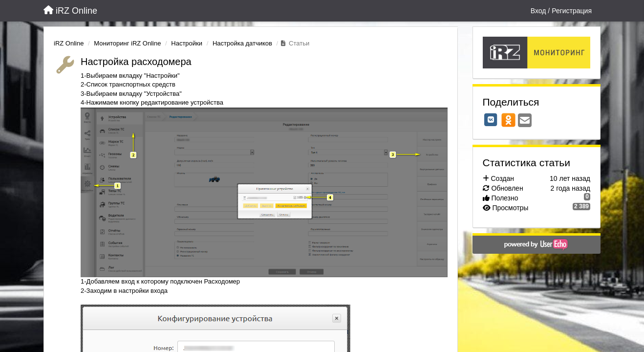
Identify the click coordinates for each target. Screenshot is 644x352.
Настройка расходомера (136, 62)
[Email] (525, 121)
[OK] (508, 120)
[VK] (491, 120)
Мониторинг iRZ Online (127, 43)
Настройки (187, 43)
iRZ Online (69, 43)
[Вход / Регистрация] (561, 11)
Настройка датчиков (242, 43)
